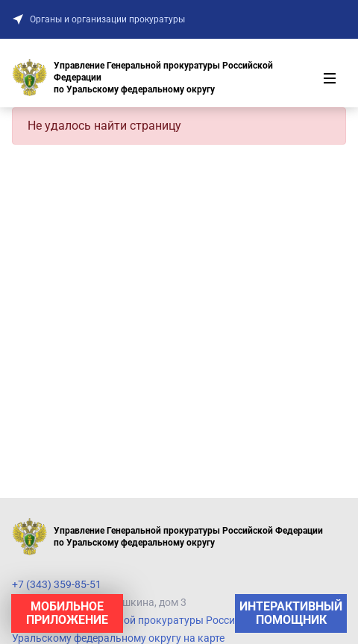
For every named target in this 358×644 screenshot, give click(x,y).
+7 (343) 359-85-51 (57, 584)
